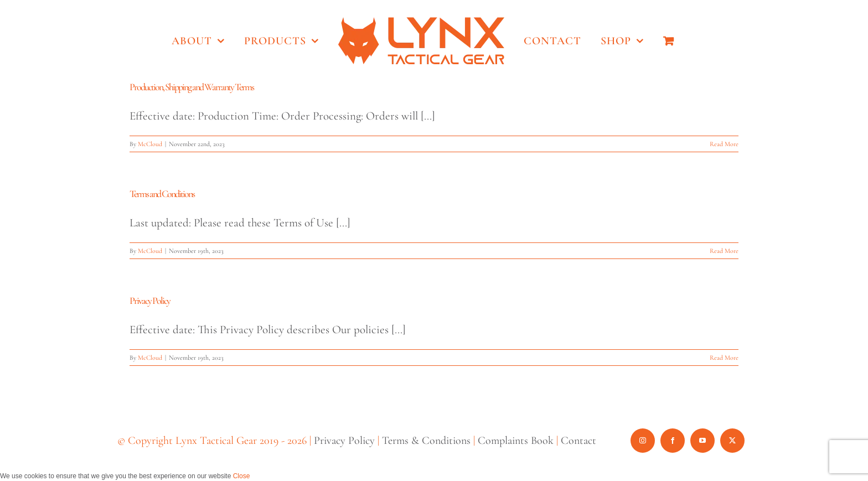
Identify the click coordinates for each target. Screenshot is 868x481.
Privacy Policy (150, 301)
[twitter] (732, 441)
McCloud (150, 144)
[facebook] (673, 441)
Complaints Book (516, 441)
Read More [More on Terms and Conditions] (724, 251)
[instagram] (643, 441)
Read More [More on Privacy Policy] (724, 358)
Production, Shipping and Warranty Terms (192, 87)
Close (242, 476)
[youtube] (702, 441)
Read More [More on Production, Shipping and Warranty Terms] (724, 144)
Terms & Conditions (426, 441)
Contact (578, 441)
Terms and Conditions (162, 194)
